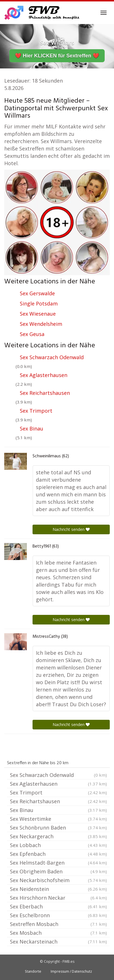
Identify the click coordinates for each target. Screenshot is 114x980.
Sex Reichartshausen (45, 393)
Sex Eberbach (58, 906)
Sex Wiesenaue (38, 314)
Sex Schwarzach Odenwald (52, 357)
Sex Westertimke (58, 819)
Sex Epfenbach (58, 854)
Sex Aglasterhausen (44, 375)
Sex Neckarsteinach (58, 942)
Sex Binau (32, 428)
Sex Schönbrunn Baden (58, 828)
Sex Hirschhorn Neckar (58, 898)
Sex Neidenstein (58, 889)
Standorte (33, 971)
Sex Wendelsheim (41, 324)
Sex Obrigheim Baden (58, 871)
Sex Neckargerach (58, 836)
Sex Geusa (32, 334)
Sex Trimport (36, 411)
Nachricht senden (71, 529)
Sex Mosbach (58, 933)
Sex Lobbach (58, 845)
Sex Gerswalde (37, 293)
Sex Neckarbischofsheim (58, 880)
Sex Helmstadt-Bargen (58, 863)
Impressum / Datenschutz (71, 971)
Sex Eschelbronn (58, 915)
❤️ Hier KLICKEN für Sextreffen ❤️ (57, 56)
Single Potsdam (39, 303)
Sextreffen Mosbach (58, 924)
